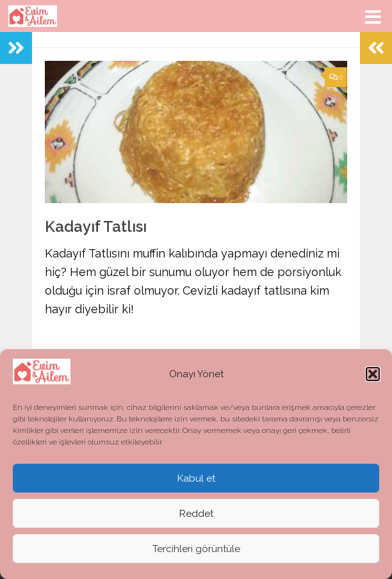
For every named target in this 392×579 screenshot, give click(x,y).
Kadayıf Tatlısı (96, 227)
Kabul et (196, 478)
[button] (373, 374)
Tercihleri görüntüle (196, 549)
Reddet (196, 514)
